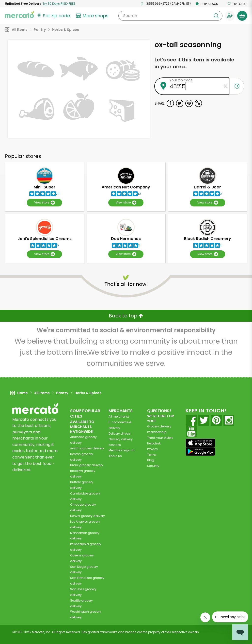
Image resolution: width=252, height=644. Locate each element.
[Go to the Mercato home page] (19, 14)
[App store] (200, 443)
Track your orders (160, 438)
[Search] (170, 16)
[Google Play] (200, 451)
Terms (152, 455)
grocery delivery (87, 448)
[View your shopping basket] (242, 16)
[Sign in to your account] (230, 16)
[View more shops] (93, 16)
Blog (151, 460)
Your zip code (181, 80)
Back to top (126, 316)
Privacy (153, 449)
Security (153, 466)
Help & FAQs (207, 4)
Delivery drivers (120, 433)
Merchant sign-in (122, 450)
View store (44, 203)
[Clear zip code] (226, 86)
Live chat (237, 4)
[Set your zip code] (53, 16)
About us (115, 456)
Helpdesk (154, 443)
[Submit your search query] (216, 16)
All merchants (119, 416)
